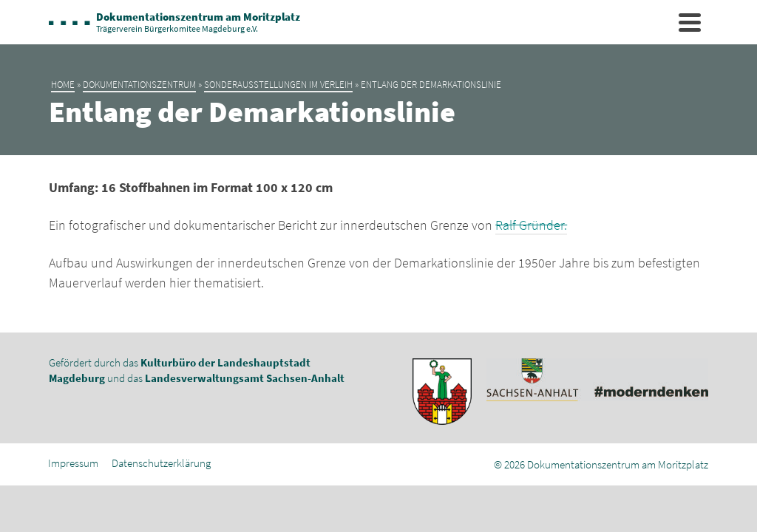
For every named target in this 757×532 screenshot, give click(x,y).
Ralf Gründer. (531, 225)
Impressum (73, 463)
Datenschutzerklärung (161, 463)
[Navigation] (690, 22)
